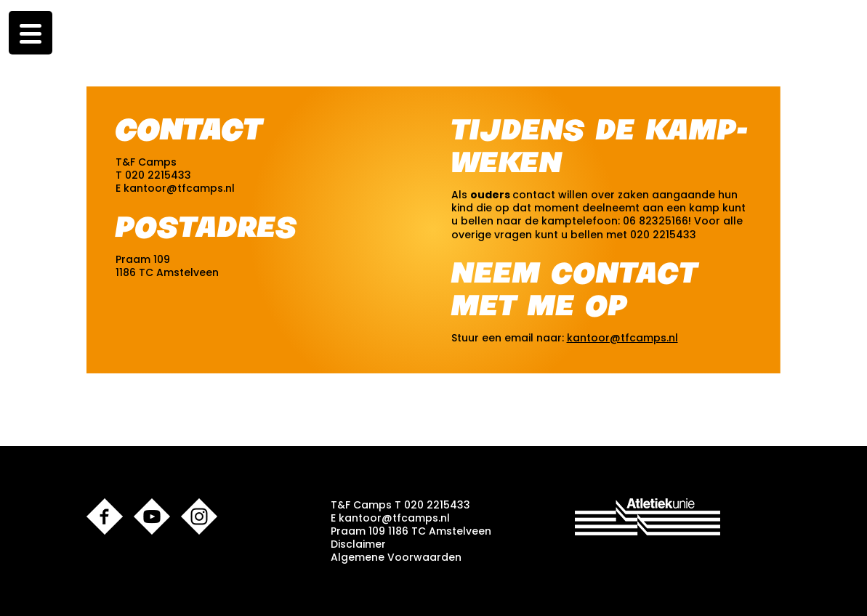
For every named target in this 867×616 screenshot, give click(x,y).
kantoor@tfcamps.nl (179, 188)
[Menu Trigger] (31, 33)
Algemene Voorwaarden (396, 557)
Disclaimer (358, 544)
